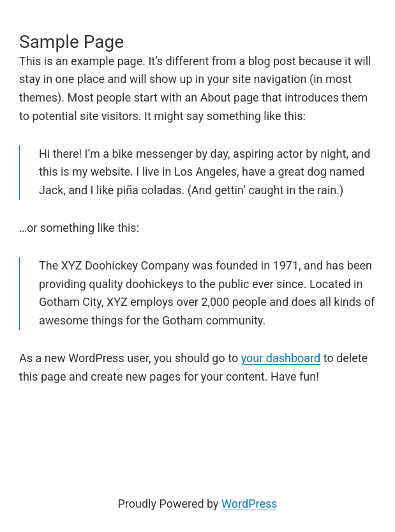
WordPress (249, 504)
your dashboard (281, 358)
